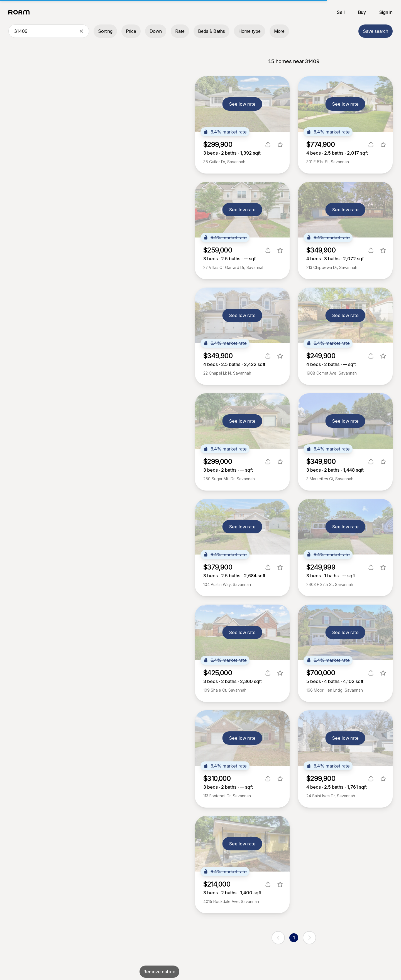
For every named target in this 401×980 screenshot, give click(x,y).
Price (131, 31)
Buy (362, 12)
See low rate (242, 104)
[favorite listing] (280, 145)
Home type (250, 31)
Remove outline (159, 972)
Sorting (105, 31)
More (279, 31)
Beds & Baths (211, 31)
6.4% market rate (225, 132)
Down (156, 31)
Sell (341, 12)
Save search (376, 31)
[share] (268, 145)
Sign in (386, 12)
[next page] (309, 938)
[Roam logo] (21, 12)
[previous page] (278, 938)
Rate (180, 31)
